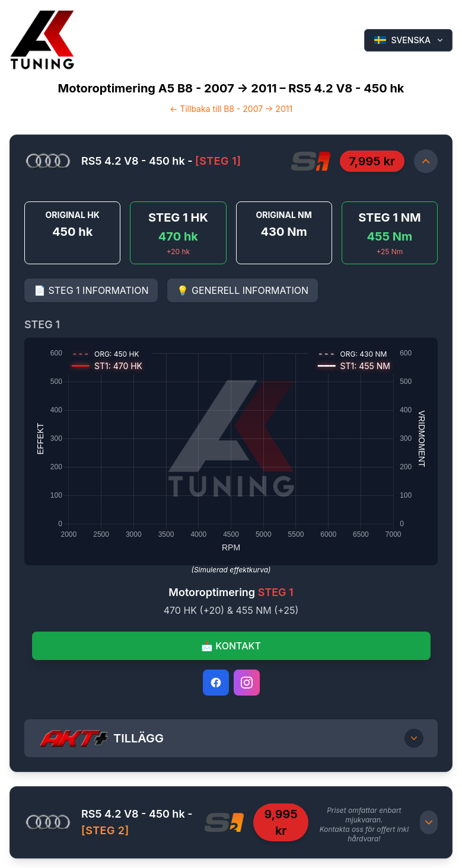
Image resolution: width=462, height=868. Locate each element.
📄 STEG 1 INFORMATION (91, 290)
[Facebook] (216, 683)
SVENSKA (410, 40)
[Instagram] (247, 683)
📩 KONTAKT (231, 646)
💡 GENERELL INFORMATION (243, 290)
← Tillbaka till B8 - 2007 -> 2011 (231, 109)
